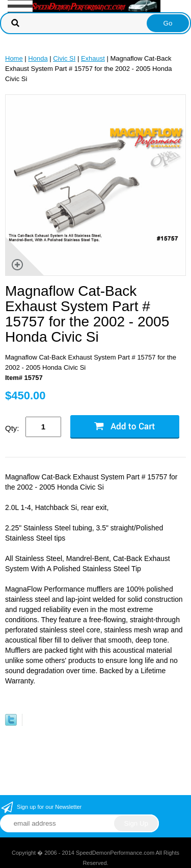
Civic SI (64, 58)
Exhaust (93, 58)
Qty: (12, 428)
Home (14, 58)
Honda (38, 58)
